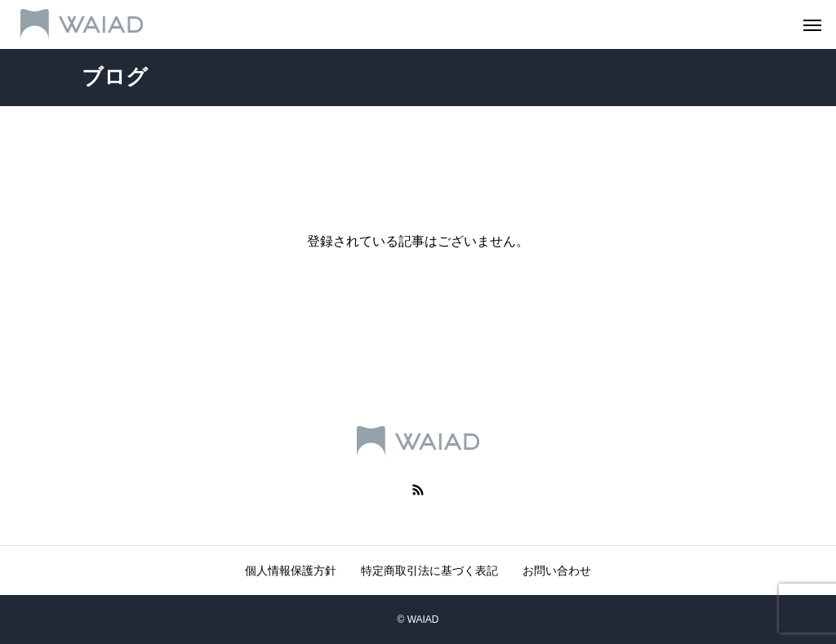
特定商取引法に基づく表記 (429, 571)
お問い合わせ (557, 571)
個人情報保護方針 (291, 571)
